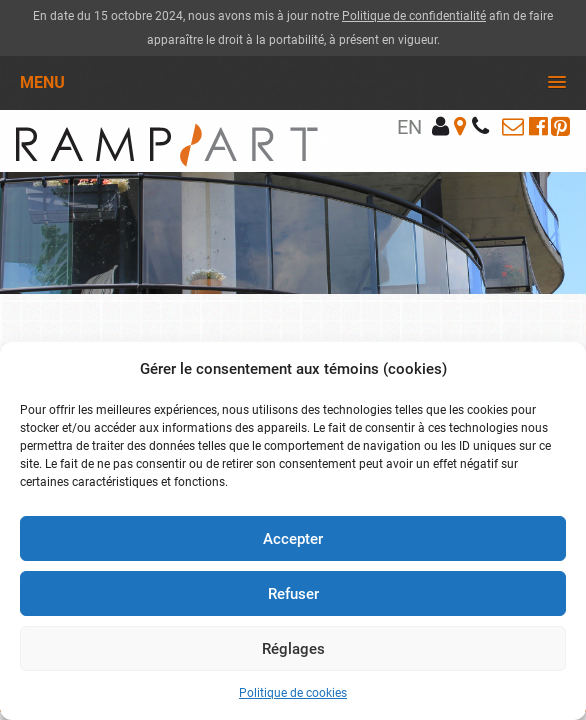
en (409, 127)
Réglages (293, 649)
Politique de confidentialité (414, 16)
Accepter (293, 539)
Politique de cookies (293, 693)
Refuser (293, 594)
